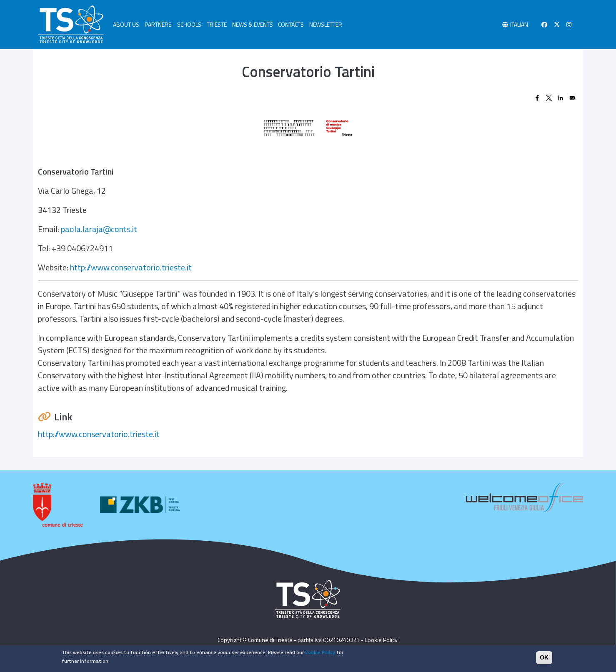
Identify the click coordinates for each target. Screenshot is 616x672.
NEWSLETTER (326, 24)
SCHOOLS (189, 24)
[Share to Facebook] (537, 98)
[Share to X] (549, 98)
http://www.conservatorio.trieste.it (131, 267)
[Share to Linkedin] (561, 98)
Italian (519, 24)
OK (544, 660)
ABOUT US (126, 24)
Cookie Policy (381, 640)
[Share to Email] (572, 98)
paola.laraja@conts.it (99, 229)
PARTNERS (158, 24)
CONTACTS (291, 24)
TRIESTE (217, 24)
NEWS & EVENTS (253, 24)
